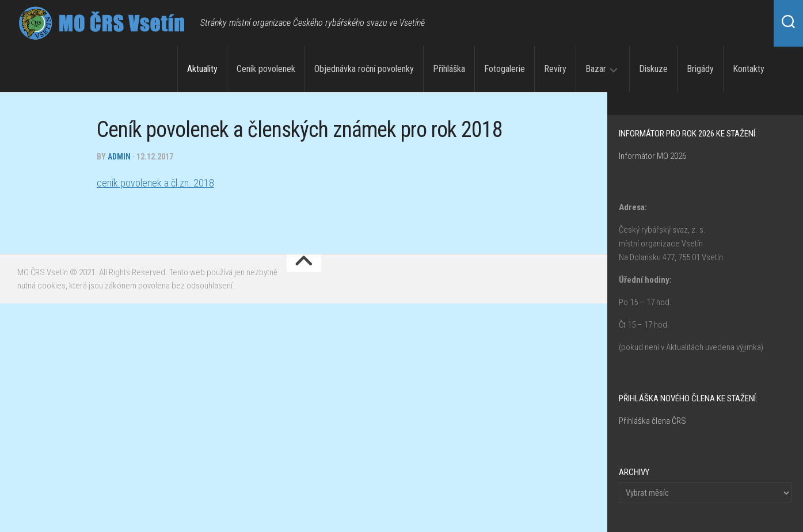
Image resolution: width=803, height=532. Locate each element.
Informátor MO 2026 (652, 156)
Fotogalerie (505, 69)
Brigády (700, 69)
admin (119, 157)
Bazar (596, 69)
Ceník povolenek (266, 69)
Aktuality (202, 69)
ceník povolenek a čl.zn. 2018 (155, 183)
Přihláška (449, 69)
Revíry (555, 69)
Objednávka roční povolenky (364, 69)
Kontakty (749, 69)
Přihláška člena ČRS (652, 421)
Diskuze (653, 69)
